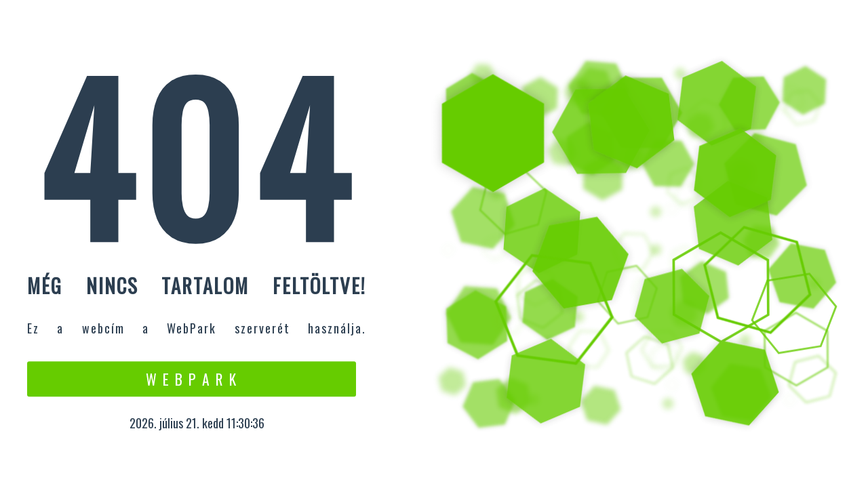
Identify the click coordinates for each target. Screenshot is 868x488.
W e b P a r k (192, 379)
